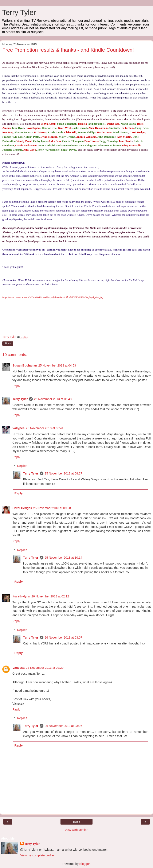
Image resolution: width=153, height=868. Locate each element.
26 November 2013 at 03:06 (63, 726)
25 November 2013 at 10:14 (63, 558)
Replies (22, 466)
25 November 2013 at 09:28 (52, 508)
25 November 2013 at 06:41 (45, 428)
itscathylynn (21, 596)
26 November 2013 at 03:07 (63, 638)
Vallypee (19, 428)
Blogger (85, 864)
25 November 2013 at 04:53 (57, 365)
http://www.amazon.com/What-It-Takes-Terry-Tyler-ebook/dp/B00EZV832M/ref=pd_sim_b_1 (53, 297)
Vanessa (19, 668)
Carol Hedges (22, 508)
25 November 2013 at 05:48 (53, 399)
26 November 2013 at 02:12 (50, 596)
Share (8, 344)
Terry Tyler (19, 12)
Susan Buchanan (25, 365)
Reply (16, 386)
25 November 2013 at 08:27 (63, 473)
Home (76, 822)
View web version (76, 830)
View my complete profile (37, 855)
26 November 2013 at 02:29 (45, 668)
